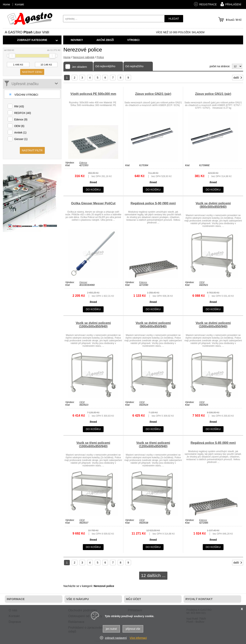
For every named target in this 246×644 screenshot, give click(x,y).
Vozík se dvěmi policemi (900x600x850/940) (153, 325)
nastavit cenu (32, 72)
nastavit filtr (32, 150)
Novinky (77, 40)
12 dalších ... (153, 576)
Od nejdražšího (134, 66)
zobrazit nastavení (116, 638)
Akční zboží (105, 40)
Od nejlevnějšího (105, 66)
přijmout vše (133, 629)
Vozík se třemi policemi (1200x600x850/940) (153, 445)
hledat (174, 19)
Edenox (83, 163)
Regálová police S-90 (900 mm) (153, 203)
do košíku (93, 190)
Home (67, 57)
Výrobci (133, 40)
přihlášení (230, 4)
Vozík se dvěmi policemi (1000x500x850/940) (93, 325)
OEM (202, 282)
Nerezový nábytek (84, 57)
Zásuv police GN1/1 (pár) (213, 94)
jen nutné (111, 629)
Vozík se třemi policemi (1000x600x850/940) (93, 445)
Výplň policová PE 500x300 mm (93, 94)
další (238, 78)
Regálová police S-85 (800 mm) (213, 443)
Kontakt (19, 4)
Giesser (83, 282)
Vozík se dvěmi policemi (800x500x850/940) (213, 205)
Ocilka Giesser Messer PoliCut (93, 203)
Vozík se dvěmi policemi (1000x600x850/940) (213, 325)
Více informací (138, 638)
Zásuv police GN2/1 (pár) (153, 94)
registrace (205, 4)
